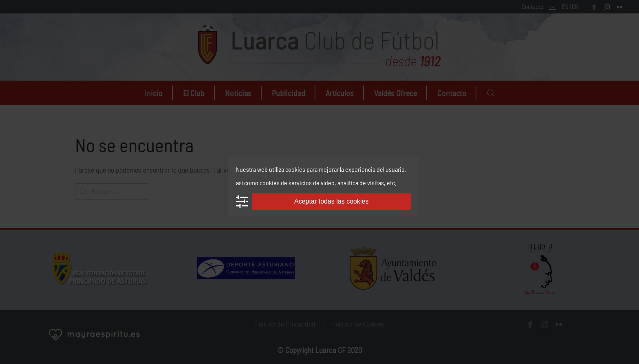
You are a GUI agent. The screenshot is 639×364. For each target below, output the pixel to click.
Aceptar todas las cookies (331, 201)
